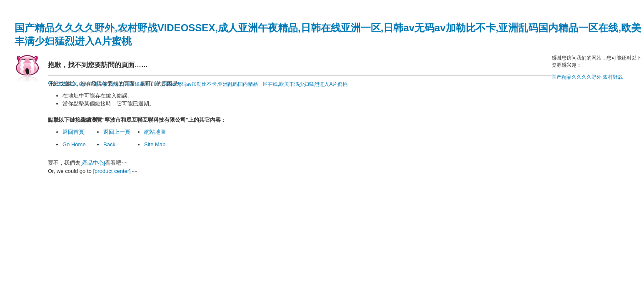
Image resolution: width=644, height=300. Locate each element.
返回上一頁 (117, 132)
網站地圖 (155, 132)
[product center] (112, 171)
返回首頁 (73, 132)
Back (109, 144)
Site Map (155, 144)
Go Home (74, 144)
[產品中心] (93, 163)
